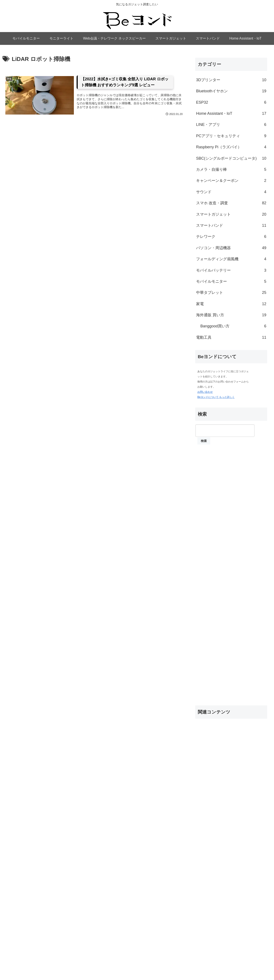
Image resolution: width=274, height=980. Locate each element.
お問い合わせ (205, 392)
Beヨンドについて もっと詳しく (216, 397)
